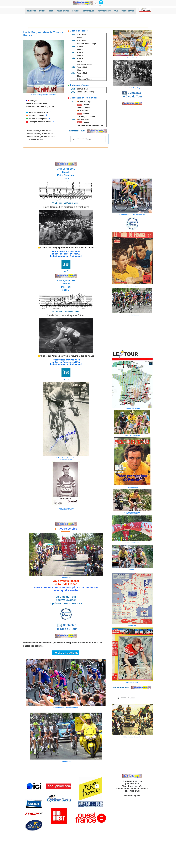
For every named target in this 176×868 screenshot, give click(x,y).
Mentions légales (132, 796)
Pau (86, 89)
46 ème (80, 76)
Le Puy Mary (84, 119)
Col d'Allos (83, 111)
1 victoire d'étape (84, 64)
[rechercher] (88, 139)
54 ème (80, 50)
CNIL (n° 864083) (140, 789)
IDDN (137, 791)
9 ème (79, 61)
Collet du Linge (85, 102)
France (80, 47)
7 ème (79, 38)
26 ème (80, 55)
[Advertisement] (88, 21)
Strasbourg (89, 92)
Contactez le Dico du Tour (66, 627)
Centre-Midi (82, 67)
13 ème (80, 70)
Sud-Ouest (81, 35)
